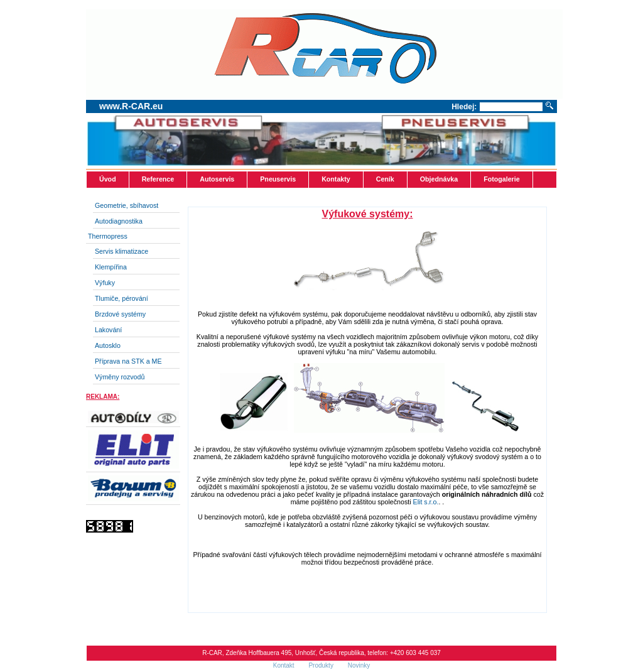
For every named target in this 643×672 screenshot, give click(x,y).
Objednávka (439, 179)
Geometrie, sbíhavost (127, 205)
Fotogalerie (501, 179)
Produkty (321, 665)
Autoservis (217, 179)
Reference (158, 179)
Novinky (359, 665)
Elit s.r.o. (426, 502)
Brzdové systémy (120, 314)
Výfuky (105, 283)
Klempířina (111, 267)
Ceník (385, 179)
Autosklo (108, 345)
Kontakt (285, 665)
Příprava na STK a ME (128, 361)
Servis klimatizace (122, 251)
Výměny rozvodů (120, 377)
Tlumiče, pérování (122, 298)
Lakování (108, 330)
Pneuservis (278, 179)
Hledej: (464, 107)
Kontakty (336, 179)
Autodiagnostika (119, 221)
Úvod (108, 179)
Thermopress (108, 236)
